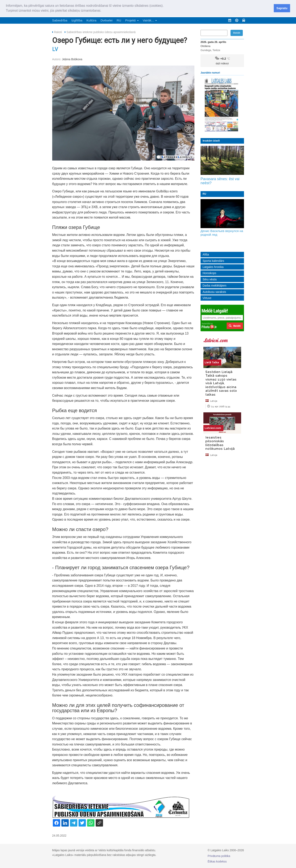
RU (119, 20)
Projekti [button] (132, 20)
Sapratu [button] (282, 8)
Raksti (58, 32)
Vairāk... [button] (150, 20)
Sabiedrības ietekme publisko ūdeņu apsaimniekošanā (101, 32)
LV (55, 49)
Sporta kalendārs (213, 261)
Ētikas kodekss (217, 861)
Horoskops (209, 273)
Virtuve (207, 298)
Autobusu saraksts (214, 292)
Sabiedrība (60, 20)
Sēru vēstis (210, 279)
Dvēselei (107, 20)
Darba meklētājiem (215, 286)
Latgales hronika (213, 267)
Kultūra (91, 20)
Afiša (206, 254)
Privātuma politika (219, 856)
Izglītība (77, 20)
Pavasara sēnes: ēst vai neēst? (220, 181)
